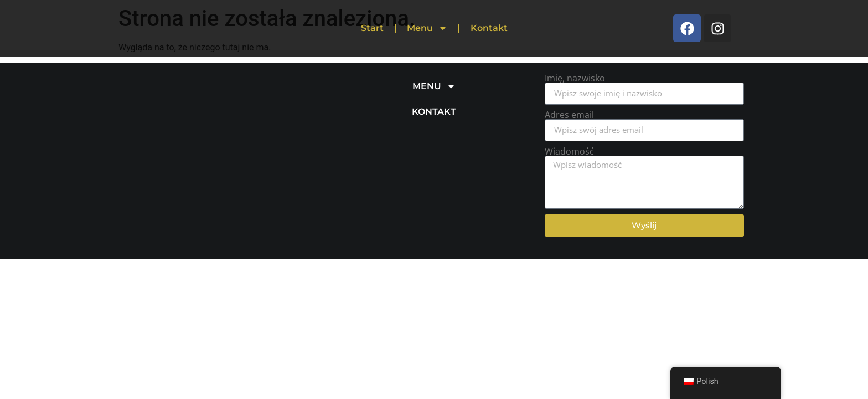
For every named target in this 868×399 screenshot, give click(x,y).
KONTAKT (434, 112)
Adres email (569, 115)
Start (372, 28)
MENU (434, 86)
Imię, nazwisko (575, 78)
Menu (427, 28)
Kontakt (489, 28)
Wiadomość (569, 151)
